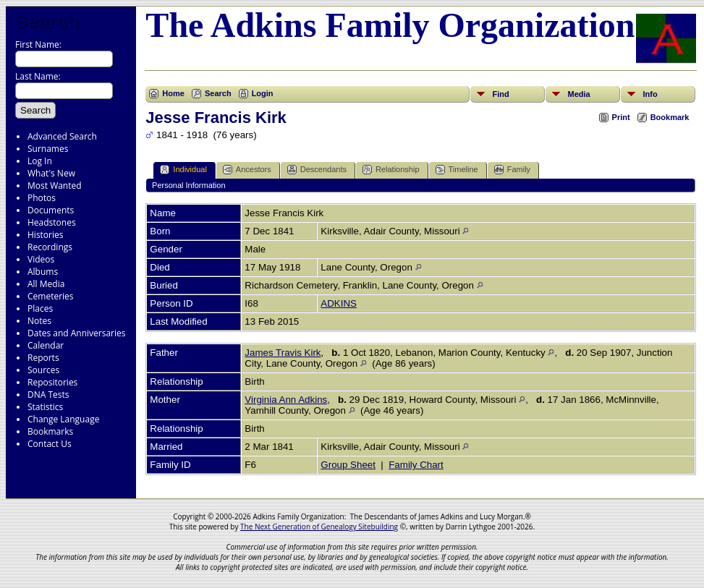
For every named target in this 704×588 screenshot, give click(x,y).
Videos (41, 259)
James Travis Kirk (283, 353)
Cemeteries (51, 296)
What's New (51, 173)
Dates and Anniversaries (76, 333)
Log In (40, 161)
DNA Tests (48, 395)
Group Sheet (348, 465)
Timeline (457, 170)
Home (173, 93)
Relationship (391, 170)
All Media (46, 284)
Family (512, 170)
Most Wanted (55, 186)
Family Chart (416, 465)
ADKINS (339, 303)
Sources (43, 370)
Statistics (45, 407)
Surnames (48, 149)
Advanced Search (62, 136)
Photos (42, 198)
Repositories (52, 382)
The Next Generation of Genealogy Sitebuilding (319, 527)
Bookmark (670, 117)
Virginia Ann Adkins (286, 400)
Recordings (50, 247)
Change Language (63, 419)
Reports (43, 358)
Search (47, 21)
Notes (39, 321)
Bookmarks (50, 431)
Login (263, 93)
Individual (183, 170)
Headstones (52, 222)
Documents (51, 210)
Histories (45, 235)
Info (650, 94)
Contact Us (50, 444)
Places (40, 308)
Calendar (46, 345)
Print (621, 117)
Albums (43, 272)
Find (500, 94)
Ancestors (247, 170)
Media (578, 94)
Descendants (317, 170)
